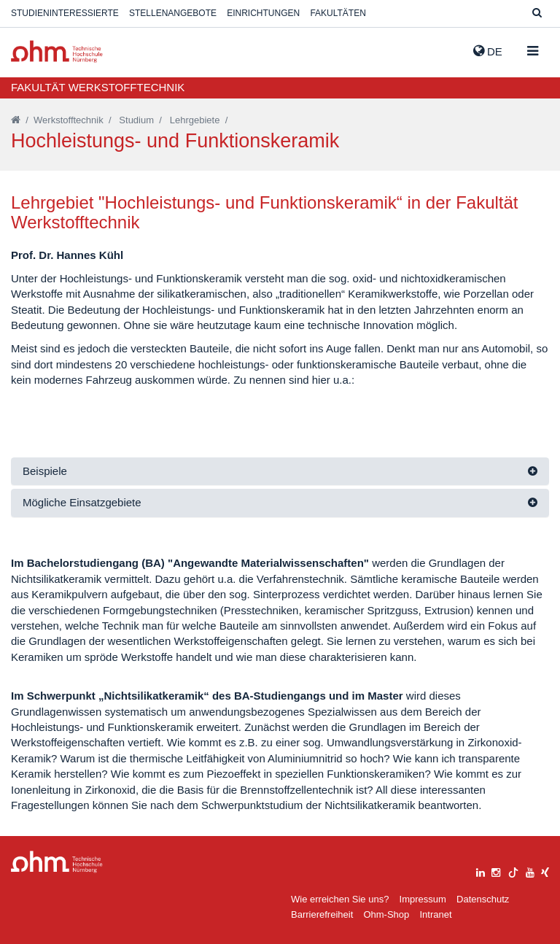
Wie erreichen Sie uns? (340, 899)
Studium (136, 120)
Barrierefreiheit (322, 914)
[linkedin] (481, 871)
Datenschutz (483, 899)
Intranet (435, 914)
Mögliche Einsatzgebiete (82, 502)
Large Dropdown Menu (57, 862)
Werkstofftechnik (69, 120)
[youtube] (530, 871)
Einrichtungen (263, 13)
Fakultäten (338, 13)
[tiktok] (513, 871)
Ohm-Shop (386, 914)
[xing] (545, 871)
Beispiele (45, 471)
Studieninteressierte (65, 13)
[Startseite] (16, 120)
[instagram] (496, 871)
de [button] (488, 51)
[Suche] (537, 13)
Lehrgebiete (195, 120)
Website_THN (57, 51)
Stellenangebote (173, 13)
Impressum (423, 899)
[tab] (280, 472)
